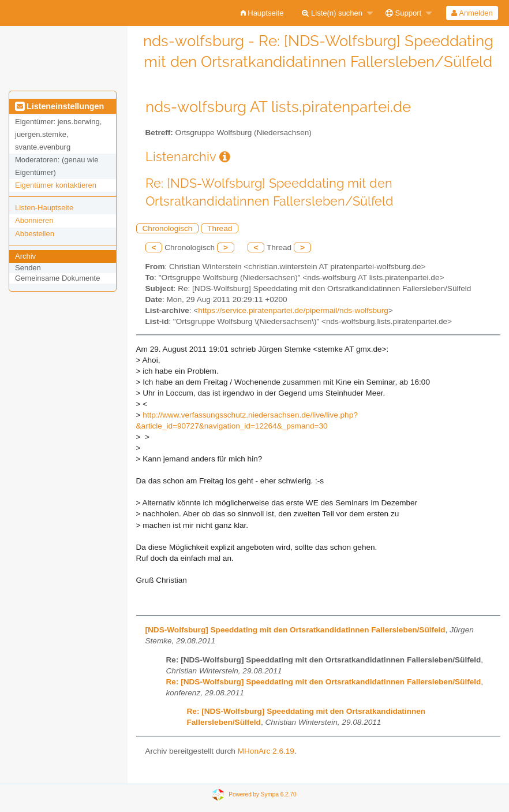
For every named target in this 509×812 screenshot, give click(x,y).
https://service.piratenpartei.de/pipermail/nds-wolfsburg (293, 310)
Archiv (25, 256)
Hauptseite (262, 13)
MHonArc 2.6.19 (266, 751)
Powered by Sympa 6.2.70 (262, 794)
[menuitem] (262, 13)
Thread (220, 228)
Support (403, 13)
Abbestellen (35, 234)
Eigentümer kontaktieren (56, 185)
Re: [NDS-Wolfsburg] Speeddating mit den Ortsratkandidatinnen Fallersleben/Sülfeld (324, 682)
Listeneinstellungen (59, 106)
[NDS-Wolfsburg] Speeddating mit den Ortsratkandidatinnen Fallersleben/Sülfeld (295, 630)
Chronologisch (168, 228)
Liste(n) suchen (332, 13)
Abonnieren (34, 220)
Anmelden (472, 13)
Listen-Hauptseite (44, 208)
